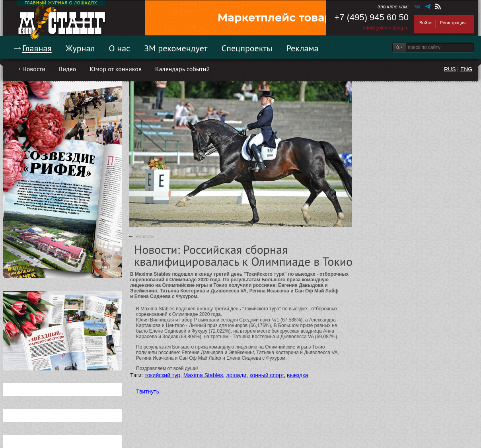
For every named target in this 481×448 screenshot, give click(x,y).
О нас (119, 48)
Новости (34, 69)
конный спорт (267, 375)
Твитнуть (148, 392)
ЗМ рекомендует (176, 48)
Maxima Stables (203, 375)
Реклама (303, 48)
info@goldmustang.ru (386, 28)
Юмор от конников (116, 69)
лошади (236, 375)
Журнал (80, 48)
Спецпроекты (247, 48)
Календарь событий (182, 69)
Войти (425, 23)
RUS (450, 69)
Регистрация (453, 23)
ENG (466, 69)
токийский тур (162, 375)
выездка (297, 375)
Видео (67, 69)
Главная (37, 48)
